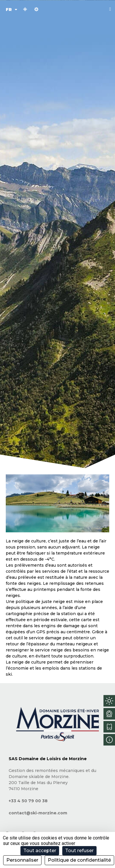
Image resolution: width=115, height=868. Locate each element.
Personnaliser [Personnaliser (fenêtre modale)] (22, 860)
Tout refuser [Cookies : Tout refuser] (79, 851)
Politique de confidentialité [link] (79, 860)
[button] (110, 9)
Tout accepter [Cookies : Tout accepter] (40, 851)
